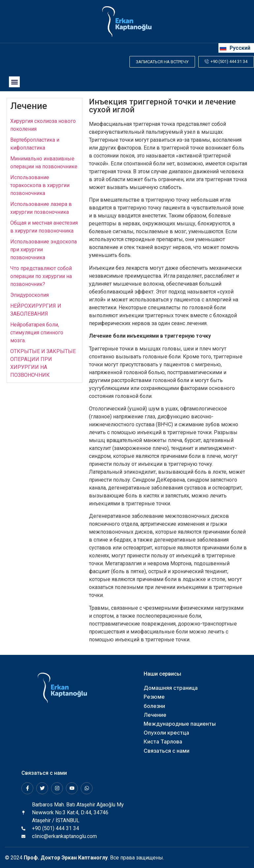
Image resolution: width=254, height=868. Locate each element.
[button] (14, 82)
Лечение (29, 106)
